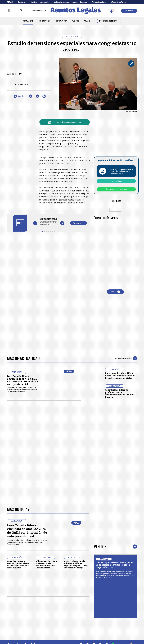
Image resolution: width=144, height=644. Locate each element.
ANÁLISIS (88, 21)
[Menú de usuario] (111, 11)
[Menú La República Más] (9, 11)
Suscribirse (129, 11)
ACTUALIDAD (28, 21)
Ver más (115, 292)
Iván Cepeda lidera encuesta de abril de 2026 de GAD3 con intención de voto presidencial (22, 380)
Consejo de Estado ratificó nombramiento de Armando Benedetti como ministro (120, 376)
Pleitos (100, 546)
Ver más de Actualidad (126, 358)
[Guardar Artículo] (19, 96)
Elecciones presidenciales (40, 2)
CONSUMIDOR (61, 21)
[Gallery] (49, 222)
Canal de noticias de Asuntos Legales (64, 122)
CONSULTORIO (44, 21)
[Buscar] (21, 11)
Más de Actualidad (23, 358)
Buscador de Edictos (109, 21)
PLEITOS (75, 21)
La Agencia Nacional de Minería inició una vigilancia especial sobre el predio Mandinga (76, 564)
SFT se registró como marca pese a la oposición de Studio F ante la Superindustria (115, 565)
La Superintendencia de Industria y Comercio (71, 2)
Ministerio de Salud (99, 2)
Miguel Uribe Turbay (119, 2)
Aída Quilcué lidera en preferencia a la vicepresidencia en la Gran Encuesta (119, 394)
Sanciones (22, 2)
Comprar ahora (116, 181)
